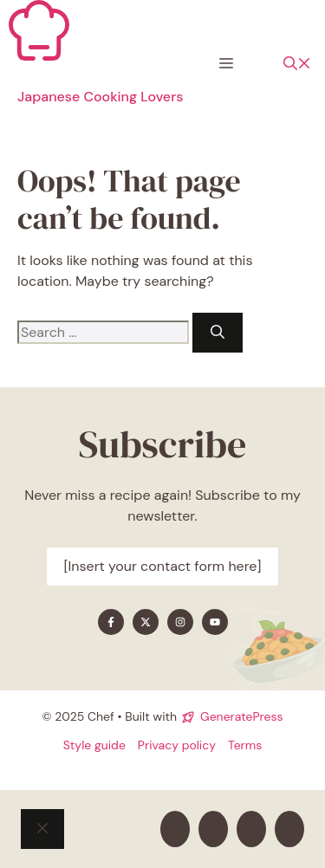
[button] (297, 64)
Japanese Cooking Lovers (100, 97)
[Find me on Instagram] (180, 622)
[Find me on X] (146, 622)
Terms (245, 745)
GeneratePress (241, 716)
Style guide (94, 745)
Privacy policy (177, 745)
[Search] (218, 333)
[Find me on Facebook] (111, 622)
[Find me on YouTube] (215, 622)
